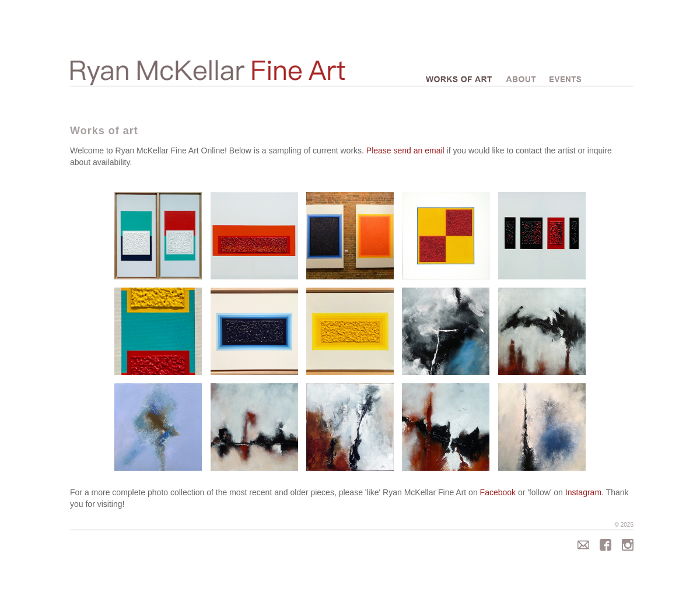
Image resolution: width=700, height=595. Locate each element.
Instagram (583, 492)
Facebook (498, 492)
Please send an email (405, 150)
